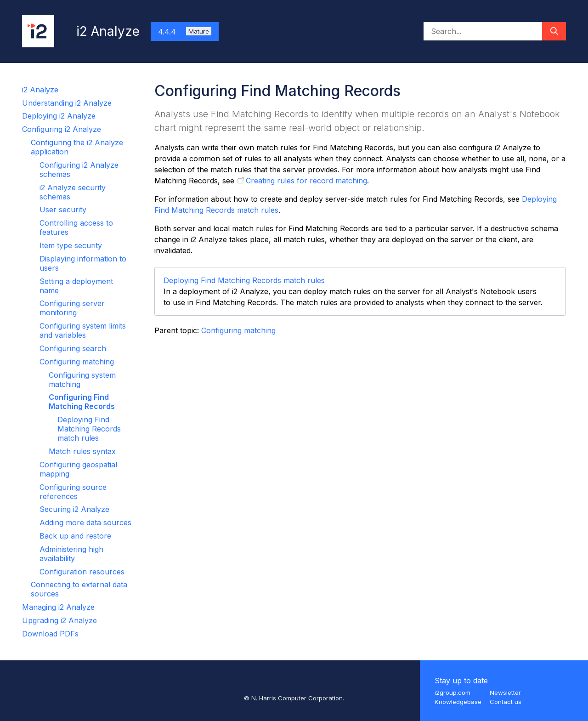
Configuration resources (82, 572)
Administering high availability (71, 554)
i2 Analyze (40, 90)
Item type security (71, 245)
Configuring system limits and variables (83, 330)
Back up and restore (75, 536)
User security (63, 210)
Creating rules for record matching (306, 181)
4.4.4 (185, 32)
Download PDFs (50, 634)
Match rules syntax (82, 451)
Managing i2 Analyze (58, 607)
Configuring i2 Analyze (62, 129)
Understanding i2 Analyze (67, 103)
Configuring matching (77, 362)
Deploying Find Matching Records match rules (89, 429)
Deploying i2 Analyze (59, 116)
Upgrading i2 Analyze (59, 620)
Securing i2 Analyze (74, 509)
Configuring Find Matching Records (82, 402)
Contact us (506, 702)
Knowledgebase (458, 702)
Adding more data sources (85, 522)
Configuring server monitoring (72, 308)
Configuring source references (73, 492)
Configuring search (73, 348)
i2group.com (452, 693)
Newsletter (505, 693)
